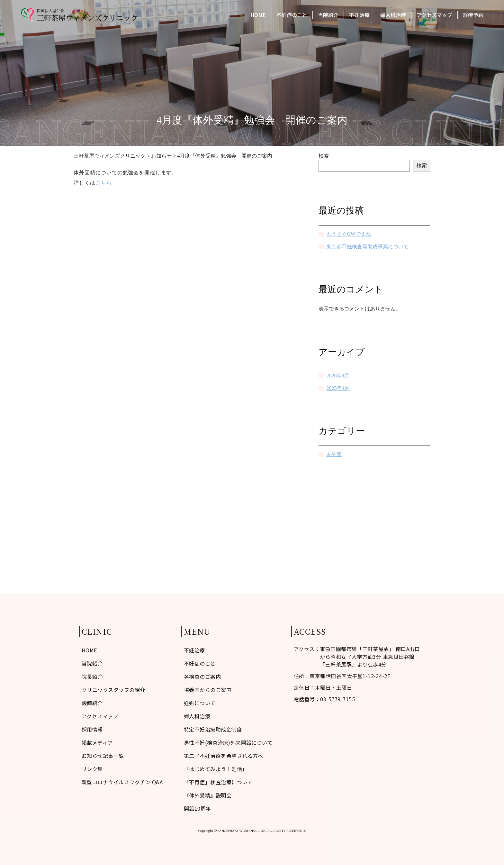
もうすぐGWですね (349, 234)
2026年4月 (338, 376)
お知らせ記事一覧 (103, 756)
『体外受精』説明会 (208, 795)
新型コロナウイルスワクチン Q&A (122, 782)
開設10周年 (198, 808)
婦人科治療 (393, 15)
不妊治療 (359, 15)
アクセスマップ (434, 15)
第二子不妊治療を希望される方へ (224, 756)
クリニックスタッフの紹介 (113, 690)
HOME (258, 15)
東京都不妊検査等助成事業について (367, 247)
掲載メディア (97, 742)
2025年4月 (338, 388)
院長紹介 (92, 676)
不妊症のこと (292, 15)
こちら (104, 183)
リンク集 (92, 769)
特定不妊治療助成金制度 (213, 729)
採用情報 (92, 729)
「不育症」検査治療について (218, 782)
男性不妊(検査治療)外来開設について (228, 742)
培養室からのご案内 (208, 690)
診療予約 (473, 15)
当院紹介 (328, 15)
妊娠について (200, 703)
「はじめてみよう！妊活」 (216, 769)
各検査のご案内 (202, 676)
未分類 (334, 454)
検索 (324, 156)
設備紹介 (92, 703)
